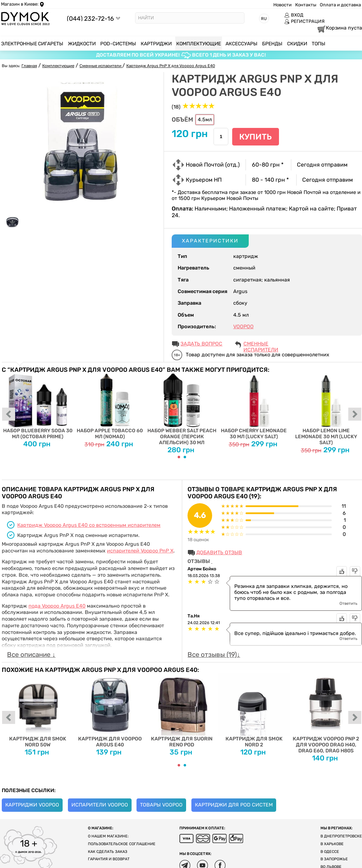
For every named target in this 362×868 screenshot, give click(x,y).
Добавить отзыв (219, 553)
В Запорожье (334, 859)
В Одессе (330, 852)
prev (9, 415)
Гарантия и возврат (109, 859)
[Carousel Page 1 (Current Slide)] (179, 457)
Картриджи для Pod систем (234, 805)
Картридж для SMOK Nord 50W (38, 710)
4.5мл (205, 120)
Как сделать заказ (108, 852)
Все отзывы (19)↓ (214, 655)
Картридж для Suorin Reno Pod (182, 710)
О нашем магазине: (108, 836)
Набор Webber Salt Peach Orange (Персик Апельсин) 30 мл (182, 409)
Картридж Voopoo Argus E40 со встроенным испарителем (89, 525)
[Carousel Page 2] (185, 457)
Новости (282, 5)
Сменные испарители (261, 344)
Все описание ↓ (31, 655)
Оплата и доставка (340, 5)
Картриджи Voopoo (32, 805)
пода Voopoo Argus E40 (57, 606)
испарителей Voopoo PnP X (140, 551)
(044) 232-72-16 (90, 18)
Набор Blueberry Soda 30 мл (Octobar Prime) (38, 406)
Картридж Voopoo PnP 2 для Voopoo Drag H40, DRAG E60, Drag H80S (326, 713)
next (355, 415)
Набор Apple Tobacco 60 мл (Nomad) (110, 406)
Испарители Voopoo (100, 805)
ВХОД (294, 15)
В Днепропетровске (341, 836)
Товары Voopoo (161, 805)
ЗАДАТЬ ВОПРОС (201, 344)
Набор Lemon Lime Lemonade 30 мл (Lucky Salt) (326, 409)
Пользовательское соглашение (122, 844)
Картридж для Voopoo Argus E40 (110, 710)
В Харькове (332, 844)
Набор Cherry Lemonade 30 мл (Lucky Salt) (254, 406)
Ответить (348, 603)
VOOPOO (243, 327)
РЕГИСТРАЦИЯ (304, 21)
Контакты (306, 5)
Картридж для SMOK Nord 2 (254, 710)
